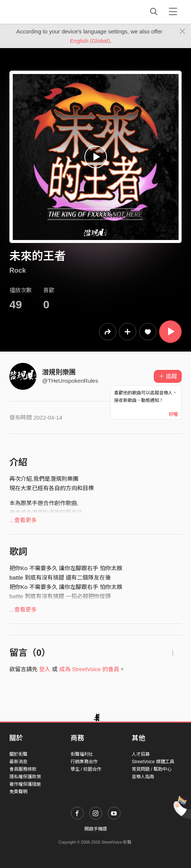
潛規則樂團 (59, 372)
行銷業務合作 (84, 762)
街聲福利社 (82, 754)
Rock (18, 270)
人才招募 (141, 754)
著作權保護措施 (25, 784)
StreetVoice (40, 12)
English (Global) (90, 41)
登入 (45, 669)
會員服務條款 (23, 769)
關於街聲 (18, 754)
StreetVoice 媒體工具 (153, 762)
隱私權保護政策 (25, 777)
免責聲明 (18, 792)
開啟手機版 (96, 829)
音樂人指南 (143, 777)
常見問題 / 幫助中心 (152, 769)
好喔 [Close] (173, 414)
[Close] (183, 32)
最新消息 (18, 762)
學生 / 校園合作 (86, 769)
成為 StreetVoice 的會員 (89, 669)
